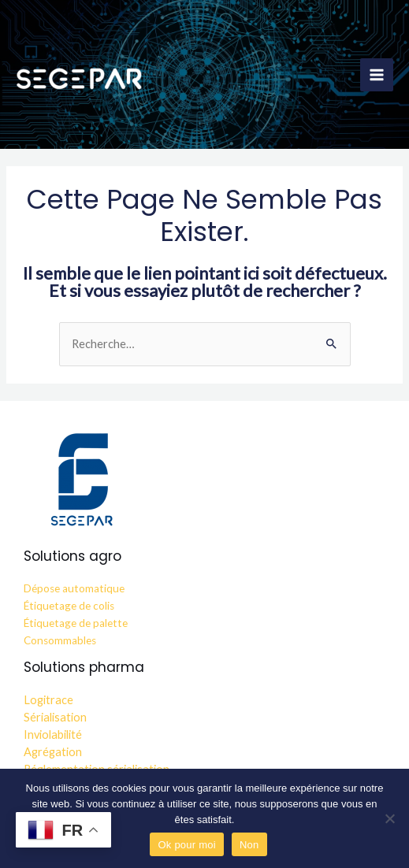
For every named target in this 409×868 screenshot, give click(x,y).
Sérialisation (55, 717)
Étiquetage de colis (69, 606)
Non (249, 845)
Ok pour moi (187, 845)
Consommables (60, 640)
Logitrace (48, 700)
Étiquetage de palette (76, 623)
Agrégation (53, 752)
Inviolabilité (53, 734)
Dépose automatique (74, 588)
